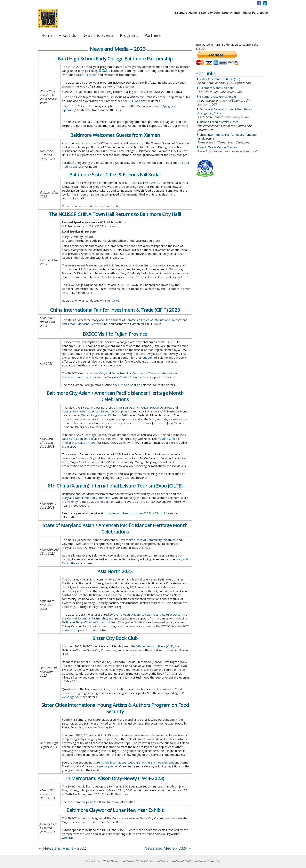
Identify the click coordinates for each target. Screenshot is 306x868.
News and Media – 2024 (168, 848)
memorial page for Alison (90, 802)
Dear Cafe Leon (72, 439)
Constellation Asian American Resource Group (92, 411)
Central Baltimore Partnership (87, 618)
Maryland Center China (92, 324)
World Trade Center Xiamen (218, 147)
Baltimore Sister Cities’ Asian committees (89, 622)
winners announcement (158, 762)
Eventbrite (112, 206)
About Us (67, 35)
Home (47, 35)
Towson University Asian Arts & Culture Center (150, 614)
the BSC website (134, 101)
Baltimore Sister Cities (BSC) (218, 88)
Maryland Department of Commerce (86, 498)
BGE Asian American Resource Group (147, 407)
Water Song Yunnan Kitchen (100, 415)
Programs (129, 35)
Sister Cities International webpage (117, 762)
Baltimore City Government (218, 96)
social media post (125, 385)
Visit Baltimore (160, 494)
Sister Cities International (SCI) (220, 79)
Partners (153, 35)
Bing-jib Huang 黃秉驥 (93, 71)
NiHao (93, 439)
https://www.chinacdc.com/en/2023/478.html (134, 513)
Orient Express (86, 75)
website (67, 838)
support (148, 357)
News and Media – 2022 (62, 848)
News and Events (98, 35)
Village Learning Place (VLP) (155, 646)
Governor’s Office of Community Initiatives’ (147, 540)
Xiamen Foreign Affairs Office (219, 122)
